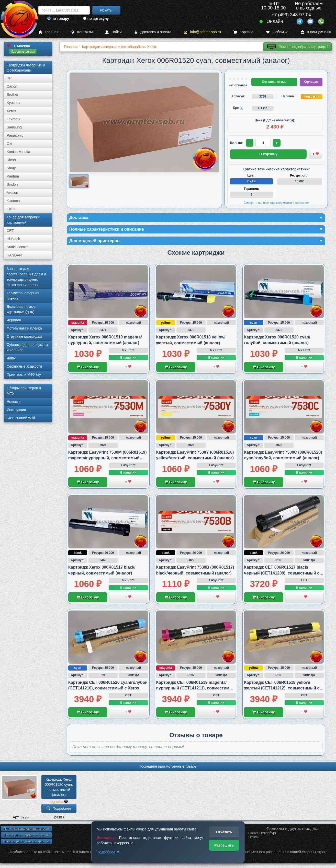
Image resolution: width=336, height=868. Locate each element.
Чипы (11, 358)
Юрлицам (311, 82)
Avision (12, 193)
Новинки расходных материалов (26, 843)
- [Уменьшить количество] (250, 143)
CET (10, 231)
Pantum (13, 176)
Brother (13, 95)
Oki (9, 144)
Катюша (13, 201)
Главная (48, 32)
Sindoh (12, 184)
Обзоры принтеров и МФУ (24, 391)
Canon (12, 86)
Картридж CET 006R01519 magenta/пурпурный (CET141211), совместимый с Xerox (196, 689)
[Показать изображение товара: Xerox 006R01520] (79, 181)
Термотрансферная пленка (23, 296)
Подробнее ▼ (108, 852)
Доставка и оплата (153, 32)
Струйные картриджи (24, 336)
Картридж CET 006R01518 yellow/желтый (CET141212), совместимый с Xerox (282, 689)
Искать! (107, 10)
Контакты (82, 32)
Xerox (11, 111)
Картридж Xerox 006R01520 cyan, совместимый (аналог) (59, 788)
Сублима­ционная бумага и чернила (27, 347)
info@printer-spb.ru (202, 32)
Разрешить (224, 845)
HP (9, 78)
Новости (14, 402)
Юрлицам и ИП (317, 32)
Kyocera (13, 103)
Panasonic (15, 135)
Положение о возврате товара (26, 836)
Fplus (11, 209)
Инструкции (16, 410)
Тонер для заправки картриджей (23, 220)
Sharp (11, 168)
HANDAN (14, 255)
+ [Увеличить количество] (278, 143)
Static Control (17, 247)
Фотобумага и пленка (24, 328)
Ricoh (11, 160)
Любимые (277, 32)
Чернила (14, 320)
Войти (113, 32)
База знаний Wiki (21, 418)
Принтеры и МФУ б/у (24, 374)
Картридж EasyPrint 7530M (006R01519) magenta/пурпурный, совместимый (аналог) (108, 459)
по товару (58, 19)
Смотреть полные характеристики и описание (276, 202)
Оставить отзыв (274, 82)
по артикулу (96, 19)
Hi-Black (13, 239)
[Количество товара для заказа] (264, 143)
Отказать (224, 832)
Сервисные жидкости (24, 366)
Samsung (14, 127)
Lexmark (14, 119)
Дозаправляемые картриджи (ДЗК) (21, 309)
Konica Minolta (18, 152)
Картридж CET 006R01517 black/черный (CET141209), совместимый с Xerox (282, 574)
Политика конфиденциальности (26, 830)
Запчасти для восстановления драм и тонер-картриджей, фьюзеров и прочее (26, 277)
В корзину (88, 368)
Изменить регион (23, 52)
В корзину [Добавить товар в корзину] (268, 154)
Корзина (243, 32)
